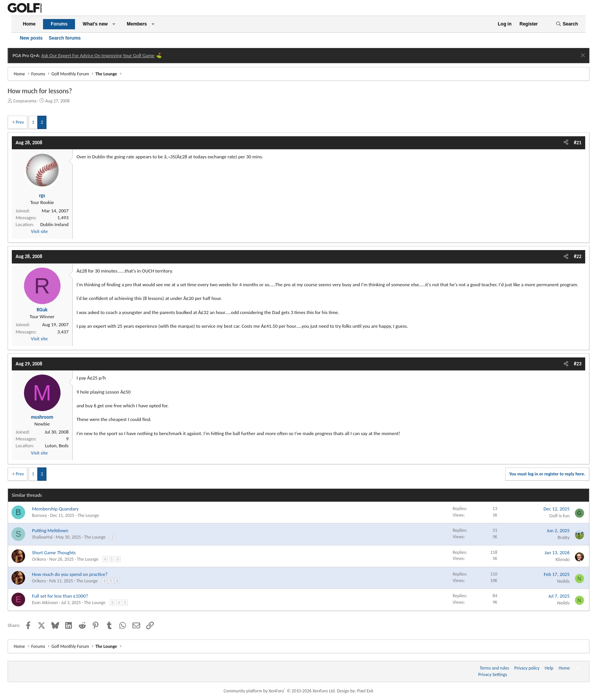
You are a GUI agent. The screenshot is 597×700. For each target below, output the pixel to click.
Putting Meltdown (50, 530)
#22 (578, 256)
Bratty (563, 537)
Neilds (563, 581)
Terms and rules (494, 668)
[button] (114, 24)
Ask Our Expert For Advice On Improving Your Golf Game (98, 55)
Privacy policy (527, 668)
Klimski (563, 559)
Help (549, 668)
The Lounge (88, 515)
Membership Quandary (55, 509)
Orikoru (39, 559)
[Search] (567, 24)
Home (29, 24)
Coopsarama (25, 101)
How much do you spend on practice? (70, 574)
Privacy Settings (493, 674)
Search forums (65, 38)
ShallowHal (42, 537)
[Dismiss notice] (582, 56)
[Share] (566, 143)
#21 (578, 143)
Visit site (39, 231)
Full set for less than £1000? (60, 596)
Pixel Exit (365, 691)
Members (137, 24)
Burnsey (39, 515)
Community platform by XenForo (280, 691)
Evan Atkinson (45, 603)
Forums (59, 24)
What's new (95, 24)
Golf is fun (559, 516)
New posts (31, 38)
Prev (20, 122)
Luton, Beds (57, 446)
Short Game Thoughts (54, 553)
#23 (578, 364)
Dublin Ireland (54, 224)
